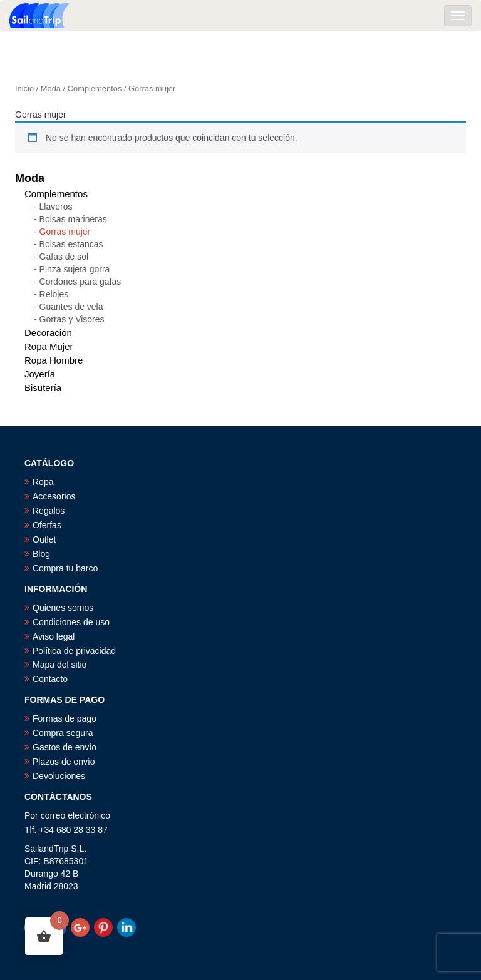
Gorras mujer (65, 232)
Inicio (24, 89)
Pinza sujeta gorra (75, 269)
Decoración (48, 333)
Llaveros (56, 207)
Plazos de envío (64, 762)
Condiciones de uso (71, 622)
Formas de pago (65, 718)
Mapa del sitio (59, 665)
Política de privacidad (74, 651)
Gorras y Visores (72, 319)
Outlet (44, 539)
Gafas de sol (64, 257)
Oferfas (47, 525)
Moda (51, 89)
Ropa (43, 482)
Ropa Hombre (54, 360)
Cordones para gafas (80, 282)
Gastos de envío (65, 747)
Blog (41, 554)
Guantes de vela (71, 307)
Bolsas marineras (73, 219)
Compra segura (63, 733)
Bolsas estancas (71, 244)
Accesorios (54, 496)
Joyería (40, 374)
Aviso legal (54, 636)
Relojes (54, 294)
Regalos (49, 511)
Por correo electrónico (67, 815)
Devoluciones (59, 776)
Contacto (50, 679)
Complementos (95, 89)
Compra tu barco (65, 568)
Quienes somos (63, 608)
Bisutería (43, 388)
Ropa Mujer (49, 346)
